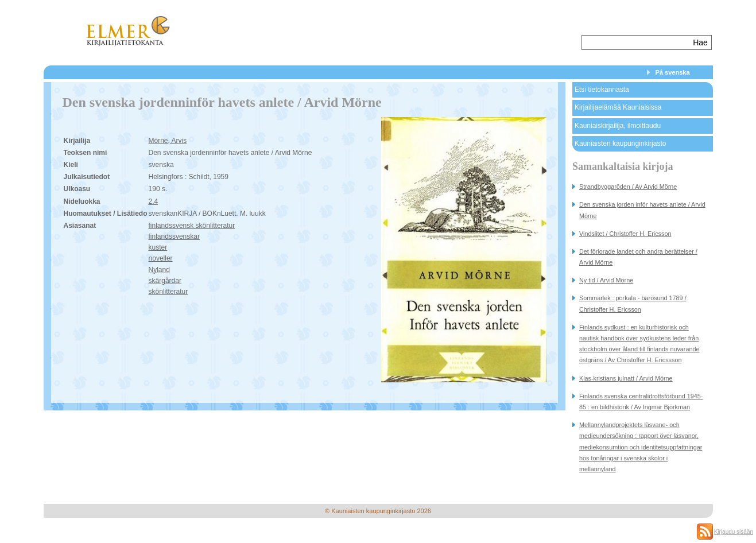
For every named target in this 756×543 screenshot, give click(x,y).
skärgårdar (165, 281)
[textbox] (636, 42)
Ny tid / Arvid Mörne (606, 280)
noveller (161, 258)
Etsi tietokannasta (602, 90)
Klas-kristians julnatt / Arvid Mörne (626, 378)
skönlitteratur (168, 292)
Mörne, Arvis (168, 141)
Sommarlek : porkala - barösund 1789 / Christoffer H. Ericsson (633, 303)
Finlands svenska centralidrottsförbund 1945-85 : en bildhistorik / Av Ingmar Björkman (641, 402)
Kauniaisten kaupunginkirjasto (620, 143)
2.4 (154, 201)
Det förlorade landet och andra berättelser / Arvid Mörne (638, 257)
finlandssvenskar (174, 236)
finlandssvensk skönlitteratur (192, 226)
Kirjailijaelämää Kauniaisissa (618, 107)
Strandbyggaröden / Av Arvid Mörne (628, 187)
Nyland (159, 270)
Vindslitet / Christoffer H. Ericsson (625, 234)
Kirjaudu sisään (734, 532)
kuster (158, 247)
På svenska (673, 72)
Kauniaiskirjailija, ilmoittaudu (618, 126)
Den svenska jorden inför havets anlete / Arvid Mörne (642, 210)
